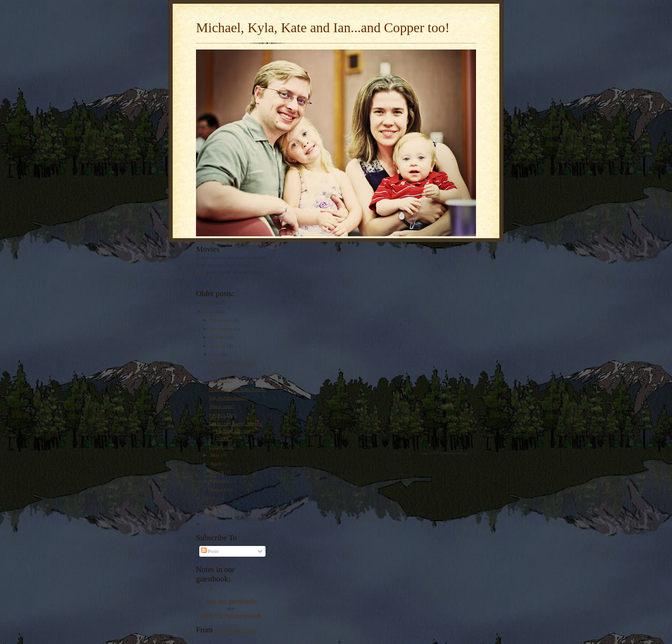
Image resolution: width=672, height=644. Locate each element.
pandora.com (235, 630)
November (222, 329)
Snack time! (222, 406)
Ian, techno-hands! (228, 397)
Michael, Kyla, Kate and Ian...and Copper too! (323, 28)
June (216, 354)
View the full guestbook (231, 615)
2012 (210, 303)
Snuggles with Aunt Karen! (238, 389)
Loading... (207, 587)
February (220, 481)
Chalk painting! (225, 372)
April (217, 464)
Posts (210, 551)
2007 (210, 524)
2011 (210, 311)
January (219, 489)
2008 (210, 515)
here (200, 272)
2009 (210, 507)
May (216, 455)
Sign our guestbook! (231, 601)
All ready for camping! (233, 363)
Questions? (221, 380)
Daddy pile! (221, 446)
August (219, 346)
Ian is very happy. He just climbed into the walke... (236, 430)
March (218, 472)
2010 (210, 498)
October (220, 337)
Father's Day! (223, 415)
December (222, 320)
